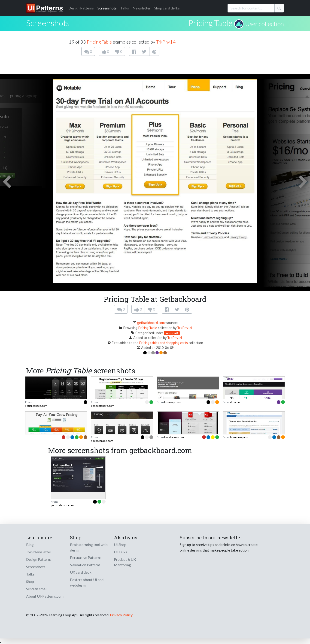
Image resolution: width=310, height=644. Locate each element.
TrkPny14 (166, 42)
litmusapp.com (173, 402)
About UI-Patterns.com (45, 596)
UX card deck (81, 572)
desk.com (236, 402)
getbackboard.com (151, 323)
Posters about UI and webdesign (87, 582)
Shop (30, 581)
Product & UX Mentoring (125, 562)
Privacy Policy (121, 615)
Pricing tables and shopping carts (163, 343)
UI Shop (120, 545)
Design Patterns (39, 559)
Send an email (37, 589)
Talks (125, 8)
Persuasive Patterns (86, 557)
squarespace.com (36, 406)
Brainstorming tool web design (89, 547)
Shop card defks (167, 8)
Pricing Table (211, 23)
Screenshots (107, 8)
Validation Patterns (85, 565)
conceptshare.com (103, 406)
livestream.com (174, 437)
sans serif (172, 333)
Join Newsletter (39, 552)
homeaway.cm (239, 437)
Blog (30, 545)
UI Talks (120, 552)
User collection (264, 24)
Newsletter (142, 8)
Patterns (81, 8)
